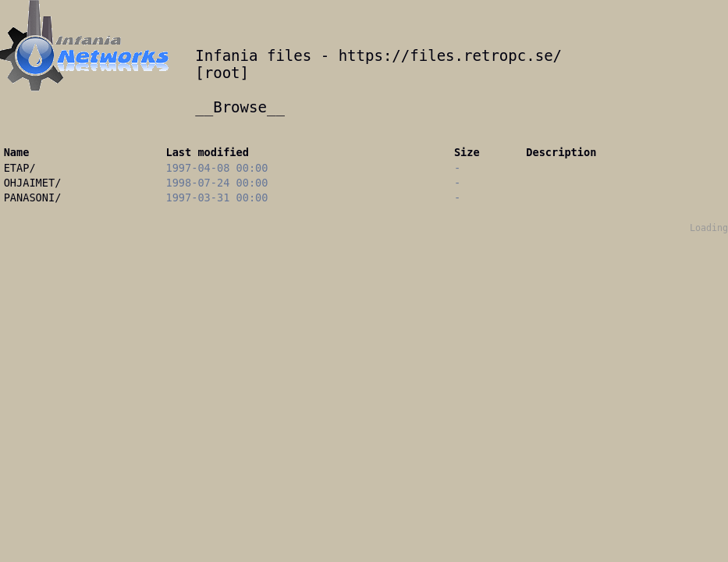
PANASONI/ (33, 197)
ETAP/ (20, 168)
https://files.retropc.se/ (450, 55)
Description (561, 152)
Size (467, 152)
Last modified (208, 152)
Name (17, 152)
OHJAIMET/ (33, 183)
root (222, 73)
